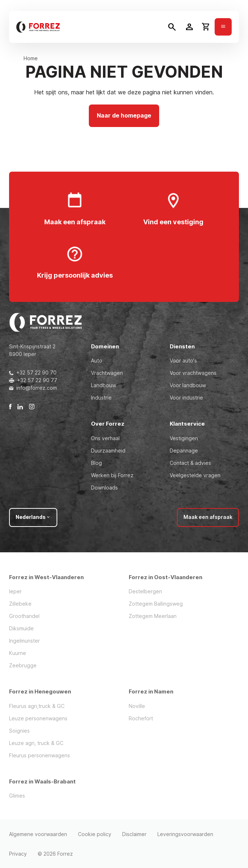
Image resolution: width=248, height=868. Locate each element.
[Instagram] (32, 406)
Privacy (18, 854)
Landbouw (104, 385)
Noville (137, 706)
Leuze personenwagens (38, 718)
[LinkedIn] (20, 406)
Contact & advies (190, 463)
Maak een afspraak (208, 517)
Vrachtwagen (107, 373)
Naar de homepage (124, 115)
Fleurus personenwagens (40, 755)
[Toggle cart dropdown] (206, 27)
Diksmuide (21, 628)
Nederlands (33, 517)
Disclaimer (134, 834)
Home (31, 58)
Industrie (101, 398)
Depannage (184, 451)
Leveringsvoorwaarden (185, 834)
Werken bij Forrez (112, 475)
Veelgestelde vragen (195, 475)
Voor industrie (186, 398)
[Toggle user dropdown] (189, 27)
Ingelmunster (24, 641)
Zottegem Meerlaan (153, 616)
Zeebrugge (23, 665)
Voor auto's (183, 361)
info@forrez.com (33, 388)
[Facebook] (10, 406)
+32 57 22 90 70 (33, 372)
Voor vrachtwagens (193, 373)
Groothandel (24, 616)
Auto (97, 361)
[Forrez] (38, 27)
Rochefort (141, 718)
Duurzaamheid (108, 451)
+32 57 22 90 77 (33, 380)
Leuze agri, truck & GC (36, 743)
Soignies (19, 731)
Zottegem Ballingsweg (156, 604)
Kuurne (18, 653)
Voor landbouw (188, 385)
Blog (96, 463)
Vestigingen (184, 438)
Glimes (17, 796)
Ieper (15, 591)
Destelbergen (145, 591)
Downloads (104, 488)
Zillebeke (20, 604)
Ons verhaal (105, 438)
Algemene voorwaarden (38, 834)
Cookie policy (95, 834)
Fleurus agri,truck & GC (37, 706)
